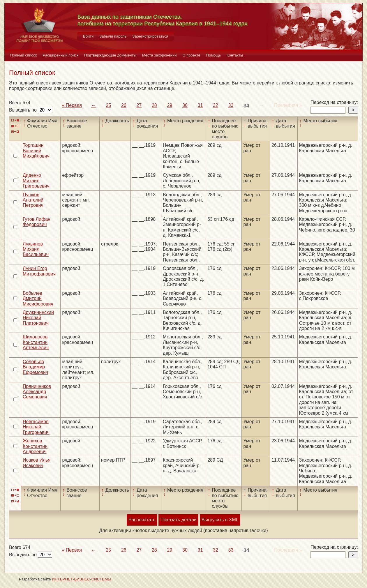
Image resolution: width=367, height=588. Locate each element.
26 (124, 105)
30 (185, 105)
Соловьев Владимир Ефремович (35, 367)
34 (246, 106)
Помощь (214, 55)
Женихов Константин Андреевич (35, 446)
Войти (88, 36)
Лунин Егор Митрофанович (39, 271)
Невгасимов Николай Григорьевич (36, 427)
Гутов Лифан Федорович (37, 222)
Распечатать (142, 520)
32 (216, 105)
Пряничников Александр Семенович (37, 392)
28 (154, 105)
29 (170, 105)
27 (139, 105)
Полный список (24, 55)
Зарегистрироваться (150, 36)
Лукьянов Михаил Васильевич (36, 249)
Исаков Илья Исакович (37, 463)
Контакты (235, 55)
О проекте (192, 55)
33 (231, 105)
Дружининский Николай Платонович (38, 318)
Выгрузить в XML (220, 520)
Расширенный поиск (61, 55)
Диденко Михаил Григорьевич (36, 181)
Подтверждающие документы (110, 55)
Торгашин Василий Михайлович (36, 151)
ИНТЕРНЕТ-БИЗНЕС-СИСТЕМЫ (82, 579)
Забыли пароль (113, 36)
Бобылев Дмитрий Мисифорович (38, 299)
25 (108, 105)
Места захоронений (159, 55)
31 (200, 105)
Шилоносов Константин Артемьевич (36, 342)
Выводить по (23, 110)
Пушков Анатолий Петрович (33, 200)
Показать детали (178, 520)
